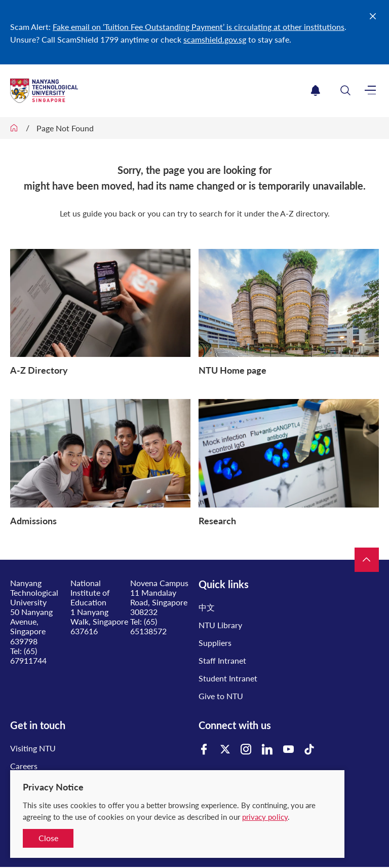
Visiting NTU (33, 748)
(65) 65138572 (148, 626)
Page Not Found (65, 128)
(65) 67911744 (28, 656)
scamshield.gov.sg (215, 39)
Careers (24, 766)
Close (48, 838)
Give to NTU (221, 696)
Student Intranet (228, 678)
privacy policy (265, 817)
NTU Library (220, 625)
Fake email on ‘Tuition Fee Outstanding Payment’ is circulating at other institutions (199, 27)
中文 (207, 607)
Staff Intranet (222, 660)
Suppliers (215, 643)
